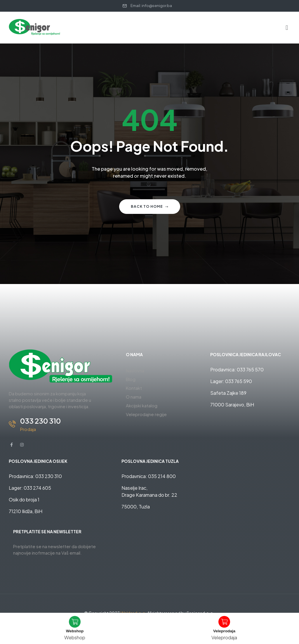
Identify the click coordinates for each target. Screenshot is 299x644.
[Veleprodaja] (224, 622)
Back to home (150, 206)
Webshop (75, 631)
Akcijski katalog (142, 405)
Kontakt (134, 388)
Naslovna (135, 370)
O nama (134, 397)
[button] (287, 27)
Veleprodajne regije (146, 414)
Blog (131, 379)
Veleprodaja (224, 631)
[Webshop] (75, 622)
